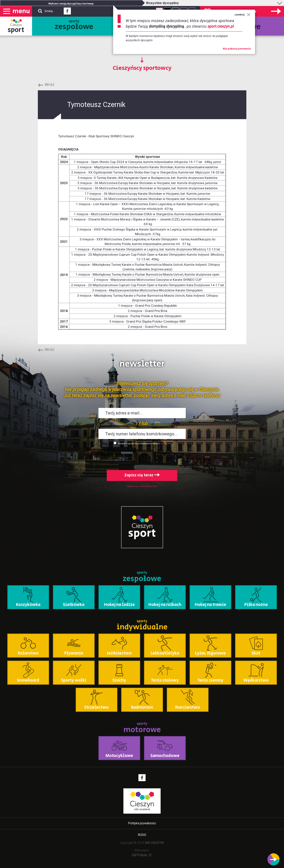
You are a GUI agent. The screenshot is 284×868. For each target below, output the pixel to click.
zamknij (242, 15)
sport (16, 30)
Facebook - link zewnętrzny (67, 12)
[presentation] (142, 457)
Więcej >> (165, 444)
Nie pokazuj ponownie (237, 49)
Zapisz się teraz (142, 475)
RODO (142, 835)
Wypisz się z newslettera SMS (142, 486)
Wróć (50, 85)
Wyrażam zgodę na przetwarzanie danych (139, 444)
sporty (74, 26)
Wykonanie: (142, 852)
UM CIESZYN (154, 843)
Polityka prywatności (142, 823)
